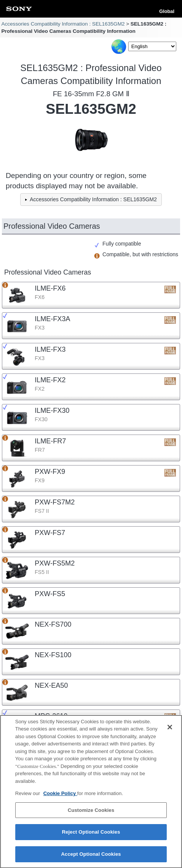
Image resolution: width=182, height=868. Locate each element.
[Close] (170, 730)
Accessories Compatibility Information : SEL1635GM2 (63, 24)
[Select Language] (152, 46)
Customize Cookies (91, 813)
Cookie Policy (60, 797)
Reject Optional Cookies (91, 835)
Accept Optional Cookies (91, 857)
